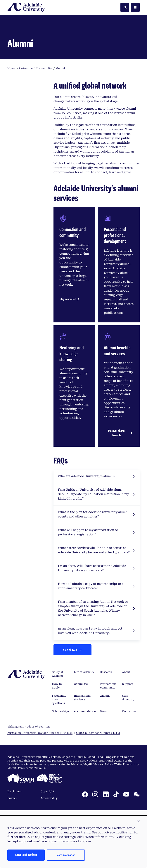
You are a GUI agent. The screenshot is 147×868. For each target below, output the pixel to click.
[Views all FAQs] (72, 720)
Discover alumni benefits (117, 504)
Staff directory (128, 768)
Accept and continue (26, 855)
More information (66, 855)
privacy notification (119, 832)
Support (128, 754)
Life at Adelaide (84, 743)
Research (106, 743)
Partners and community (108, 756)
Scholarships (60, 782)
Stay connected (68, 370)
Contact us (129, 782)
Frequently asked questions (59, 770)
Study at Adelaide (58, 745)
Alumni (105, 766)
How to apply (57, 756)
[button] (139, 821)
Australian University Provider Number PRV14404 (40, 803)
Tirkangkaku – (29, 797)
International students (83, 768)
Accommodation (85, 782)
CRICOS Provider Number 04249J (98, 803)
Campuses (81, 754)
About (126, 743)
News (104, 782)
